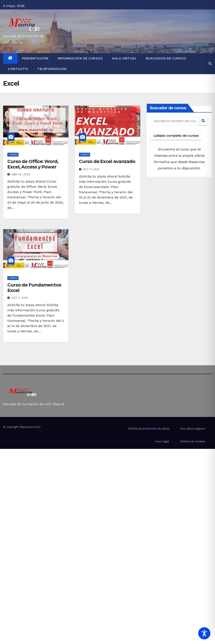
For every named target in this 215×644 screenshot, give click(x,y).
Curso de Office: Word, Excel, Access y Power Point (33, 167)
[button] (210, 64)
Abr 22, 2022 (21, 174)
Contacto (18, 69)
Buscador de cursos (166, 58)
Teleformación (52, 69)
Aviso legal (162, 441)
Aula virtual (124, 58)
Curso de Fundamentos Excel (34, 288)
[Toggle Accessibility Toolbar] (204, 633)
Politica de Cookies (193, 441)
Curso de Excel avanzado (107, 161)
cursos (13, 154)
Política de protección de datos (149, 429)
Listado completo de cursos (176, 136)
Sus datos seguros (193, 429)
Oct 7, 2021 (91, 169)
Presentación (35, 58)
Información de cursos (80, 58)
